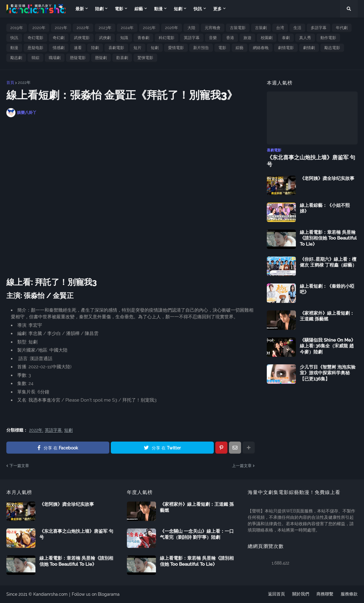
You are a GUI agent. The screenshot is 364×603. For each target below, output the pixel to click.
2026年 (172, 28)
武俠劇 (105, 38)
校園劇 (267, 38)
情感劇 (59, 48)
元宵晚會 (213, 28)
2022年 (83, 28)
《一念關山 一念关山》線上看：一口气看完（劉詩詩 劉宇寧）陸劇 (197, 534)
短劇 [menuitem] (178, 9)
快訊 (14, 38)
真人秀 (305, 38)
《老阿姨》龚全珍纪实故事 (327, 178)
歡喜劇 (122, 58)
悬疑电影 (35, 48)
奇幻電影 (35, 38)
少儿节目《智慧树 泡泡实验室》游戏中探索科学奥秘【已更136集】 (328, 373)
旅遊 (247, 38)
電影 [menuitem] (119, 9)
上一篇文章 (242, 466)
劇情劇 (309, 48)
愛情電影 (176, 48)
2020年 (39, 28)
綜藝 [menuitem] (139, 9)
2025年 (149, 28)
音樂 (213, 38)
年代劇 (342, 28)
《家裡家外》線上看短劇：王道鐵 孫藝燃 (327, 316)
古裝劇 (261, 28)
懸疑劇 (101, 58)
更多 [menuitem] (217, 9)
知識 (124, 38)
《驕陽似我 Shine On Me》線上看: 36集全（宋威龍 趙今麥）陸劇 (328, 346)
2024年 (127, 28)
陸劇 (95, 48)
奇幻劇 (59, 38)
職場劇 (55, 58)
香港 (230, 38)
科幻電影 (167, 38)
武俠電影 (82, 38)
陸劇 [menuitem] (99, 9)
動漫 (14, 48)
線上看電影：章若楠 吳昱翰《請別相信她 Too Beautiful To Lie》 (328, 238)
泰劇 (286, 38)
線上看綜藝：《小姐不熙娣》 (325, 208)
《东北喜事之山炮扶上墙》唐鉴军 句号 (311, 161)
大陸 (191, 28)
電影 (222, 48)
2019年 (17, 28)
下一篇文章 (19, 466)
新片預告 (201, 48)
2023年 (105, 28)
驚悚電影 (145, 58)
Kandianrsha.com (50, 594)
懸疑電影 (78, 58)
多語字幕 (319, 28)
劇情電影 (286, 48)
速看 (78, 48)
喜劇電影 (116, 48)
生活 (297, 28)
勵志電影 (332, 48)
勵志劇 (16, 58)
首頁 (10, 83)
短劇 (155, 48)
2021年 (61, 28)
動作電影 (328, 38)
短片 (137, 48)
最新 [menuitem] (80, 9)
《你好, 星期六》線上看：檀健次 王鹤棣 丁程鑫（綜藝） (328, 262)
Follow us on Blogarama (96, 594)
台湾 (280, 28)
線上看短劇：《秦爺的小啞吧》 (327, 289)
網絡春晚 (261, 48)
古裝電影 (238, 28)
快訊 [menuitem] (198, 9)
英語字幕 (192, 38)
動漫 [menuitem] (158, 9)
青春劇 (143, 38)
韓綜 (35, 58)
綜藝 (240, 48)
